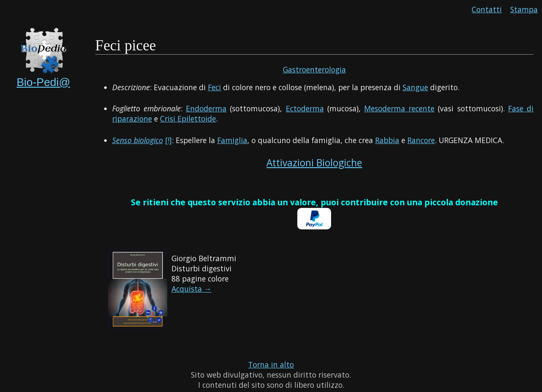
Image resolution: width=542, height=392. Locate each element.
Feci (214, 87)
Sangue (415, 87)
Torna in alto (271, 364)
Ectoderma (305, 108)
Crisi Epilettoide (188, 119)
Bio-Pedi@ (43, 82)
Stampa (524, 9)
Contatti (487, 9)
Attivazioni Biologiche (314, 163)
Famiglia (232, 140)
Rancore (421, 140)
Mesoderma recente (399, 108)
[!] (169, 140)
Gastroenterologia (314, 69)
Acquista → (192, 289)
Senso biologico (138, 140)
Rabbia (387, 140)
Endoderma (206, 108)
